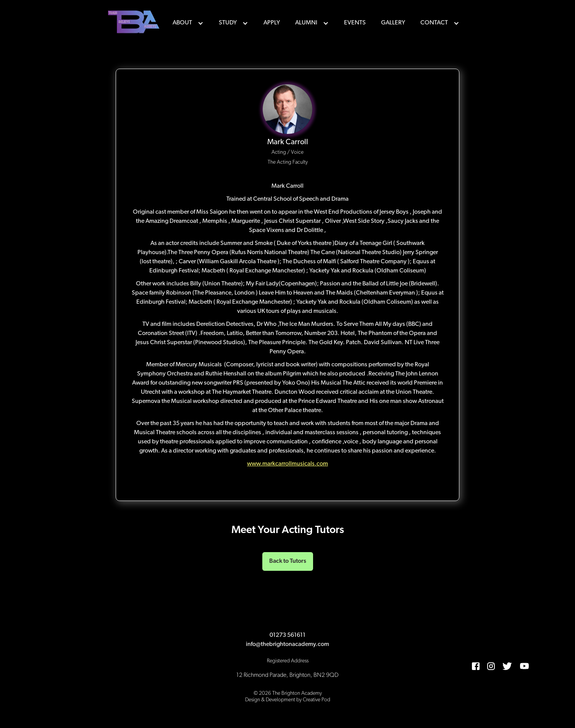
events (355, 23)
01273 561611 (287, 635)
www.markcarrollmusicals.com (287, 464)
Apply (272, 23)
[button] (188, 23)
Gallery (393, 23)
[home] (135, 23)
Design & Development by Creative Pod (288, 700)
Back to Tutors (288, 561)
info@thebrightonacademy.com (287, 644)
